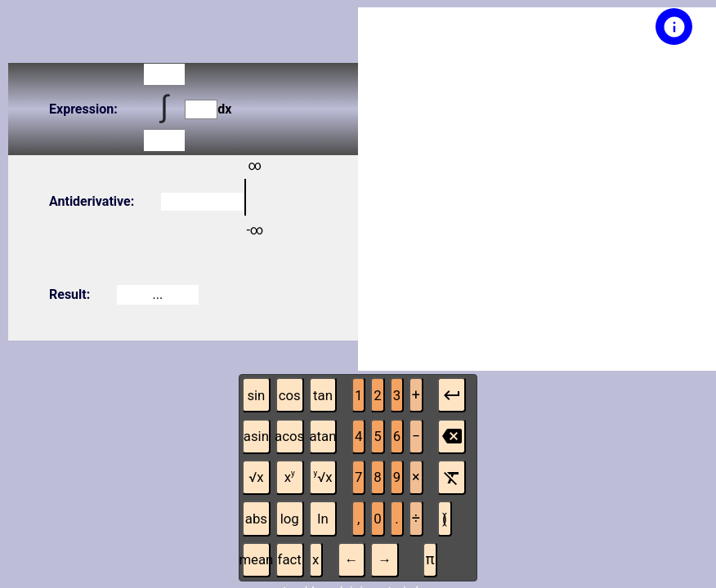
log (290, 519)
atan (322, 436)
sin (256, 395)
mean (256, 559)
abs (256, 519)
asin (256, 436)
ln (322, 519)
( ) (445, 519)
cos (290, 395)
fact (290, 559)
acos (290, 436)
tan (323, 395)
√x (256, 477)
